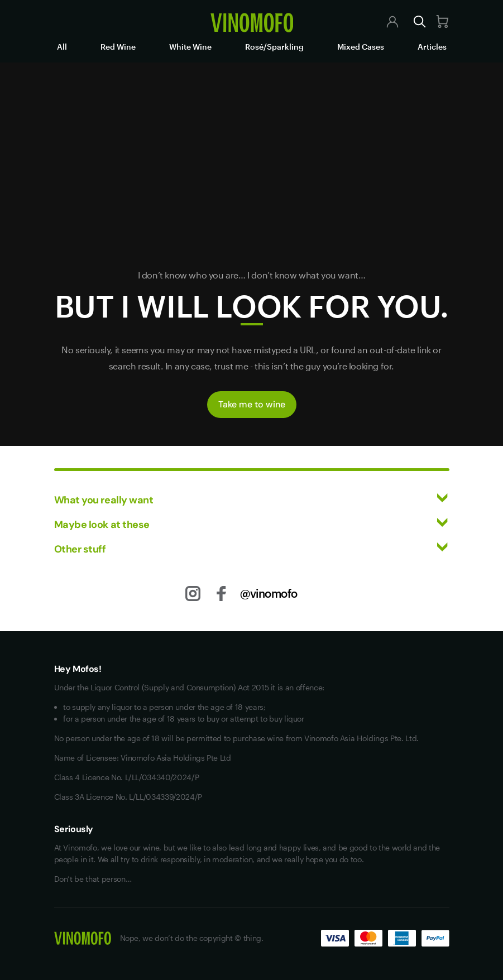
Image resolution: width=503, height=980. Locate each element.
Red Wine (118, 47)
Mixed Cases (361, 47)
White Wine (190, 47)
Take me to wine (252, 404)
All (62, 47)
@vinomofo (269, 593)
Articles (432, 47)
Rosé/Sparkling (274, 47)
